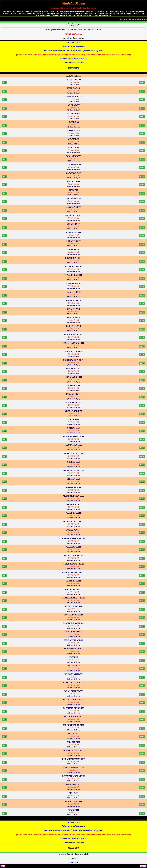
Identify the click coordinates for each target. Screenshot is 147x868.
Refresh (143, 866)
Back (3, 866)
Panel (142, 83)
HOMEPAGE (73, 862)
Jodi (4, 83)
